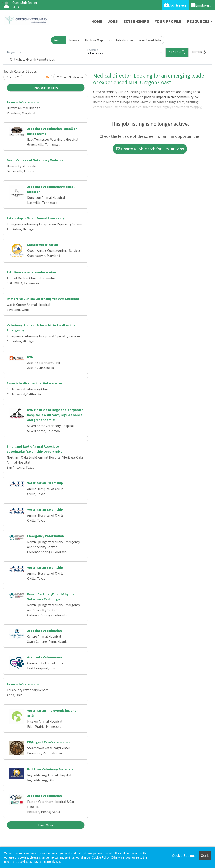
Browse (74, 40)
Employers (201, 5)
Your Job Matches (121, 40)
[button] (199, 52)
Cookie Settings (184, 856)
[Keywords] (45, 52)
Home (97, 21)
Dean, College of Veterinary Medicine (35, 160)
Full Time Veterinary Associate (50, 769)
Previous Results (46, 88)
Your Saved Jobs (150, 40)
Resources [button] (198, 21)
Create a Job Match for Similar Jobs (150, 149)
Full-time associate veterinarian (31, 272)
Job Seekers (175, 5)
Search (58, 40)
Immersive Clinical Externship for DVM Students (43, 299)
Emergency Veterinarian (45, 536)
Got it (205, 856)
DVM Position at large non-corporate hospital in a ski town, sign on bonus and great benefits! (55, 415)
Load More (46, 825)
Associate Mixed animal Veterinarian (34, 383)
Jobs (113, 21)
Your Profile (168, 21)
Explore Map (94, 40)
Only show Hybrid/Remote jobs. (33, 59)
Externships (136, 21)
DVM (30, 357)
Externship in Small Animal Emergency (36, 218)
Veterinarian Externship (45, 483)
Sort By (12, 77)
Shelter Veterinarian (43, 245)
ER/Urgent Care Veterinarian (49, 742)
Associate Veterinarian (24, 102)
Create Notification (70, 77)
